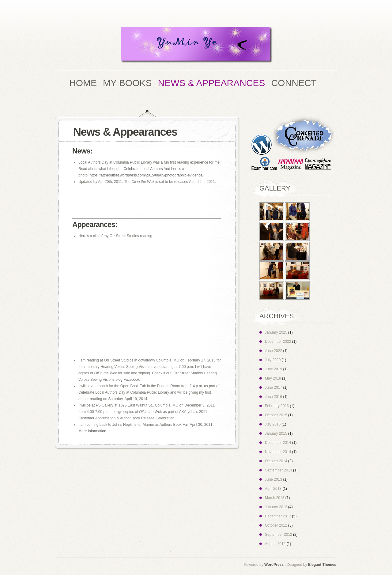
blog (119, 380)
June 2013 (273, 479)
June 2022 (273, 351)
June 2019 (273, 369)
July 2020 (273, 360)
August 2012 (275, 544)
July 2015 (273, 424)
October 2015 (276, 415)
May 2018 (273, 378)
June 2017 (273, 388)
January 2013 (276, 507)
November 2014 (278, 452)
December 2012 (278, 516)
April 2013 (273, 489)
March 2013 (275, 498)
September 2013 (279, 470)
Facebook (132, 380)
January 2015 (276, 433)
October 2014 (276, 461)
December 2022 (278, 342)
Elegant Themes (322, 565)
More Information (92, 431)
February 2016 (277, 406)
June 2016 (273, 397)
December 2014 (278, 443)
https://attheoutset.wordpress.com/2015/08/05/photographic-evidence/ (147, 175)
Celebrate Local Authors (143, 169)
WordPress (274, 565)
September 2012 (279, 535)
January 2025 (276, 332)
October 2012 (276, 525)
